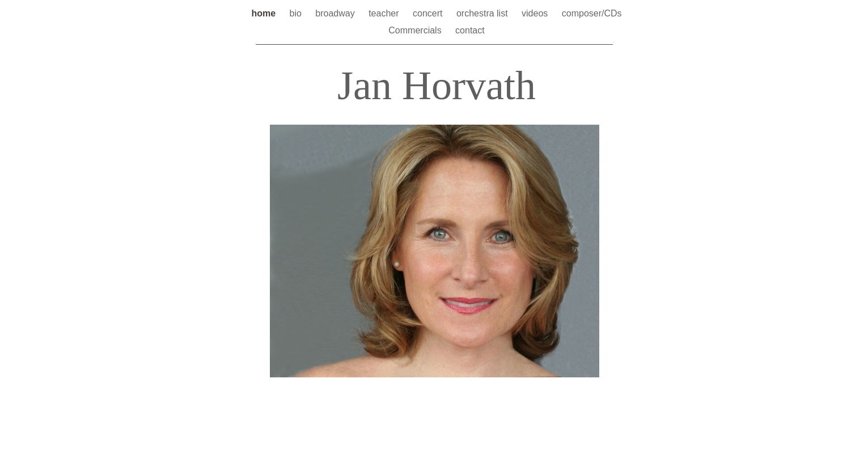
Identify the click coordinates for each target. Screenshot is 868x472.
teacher (385, 13)
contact (470, 30)
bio (297, 13)
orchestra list (483, 13)
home (264, 13)
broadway (336, 13)
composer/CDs (592, 13)
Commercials (416, 30)
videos (536, 13)
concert (429, 13)
